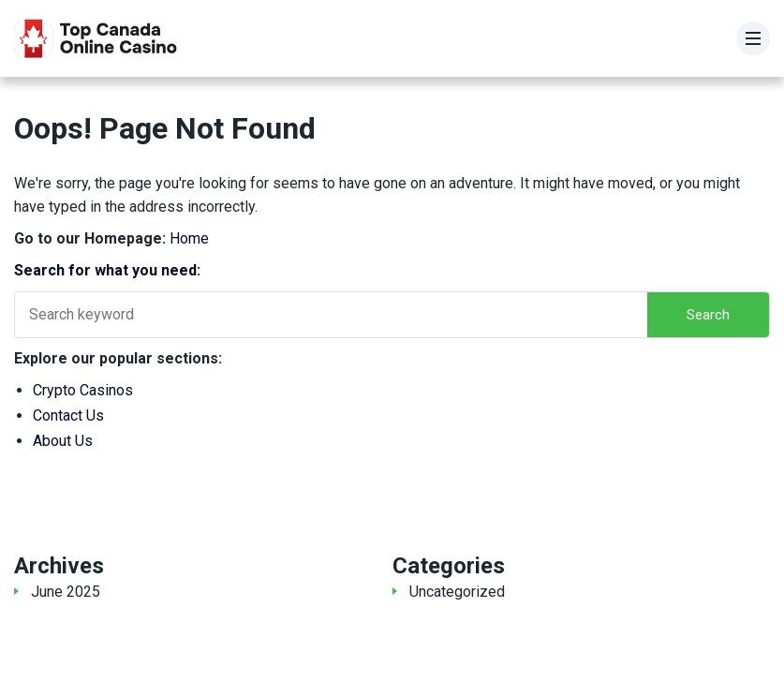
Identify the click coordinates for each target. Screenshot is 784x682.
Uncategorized (457, 592)
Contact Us (68, 415)
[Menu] (753, 38)
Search (708, 315)
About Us (63, 441)
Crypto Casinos (83, 390)
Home (189, 238)
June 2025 (66, 592)
